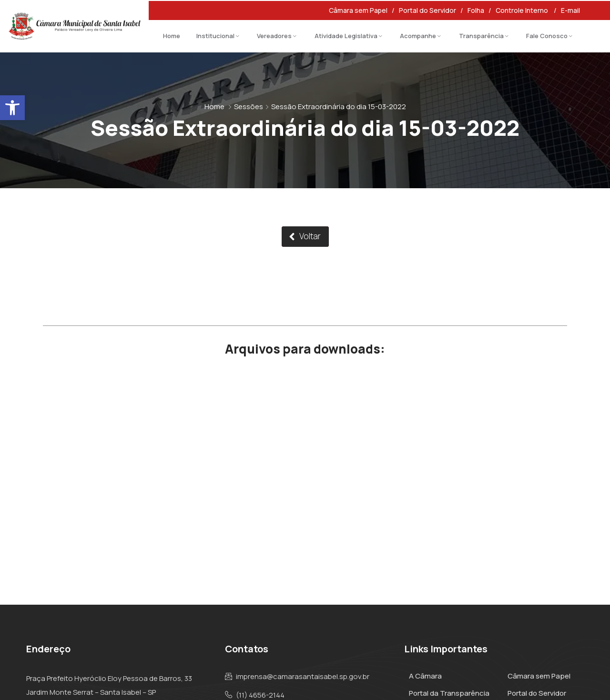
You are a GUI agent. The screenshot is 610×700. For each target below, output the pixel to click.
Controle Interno (523, 10)
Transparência (481, 36)
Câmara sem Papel (358, 10)
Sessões (249, 107)
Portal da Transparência (449, 693)
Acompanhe (418, 36)
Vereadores (274, 36)
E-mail (571, 10)
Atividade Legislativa (346, 36)
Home (172, 36)
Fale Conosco (547, 36)
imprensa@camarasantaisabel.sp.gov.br (303, 677)
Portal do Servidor (427, 10)
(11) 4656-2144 (260, 695)
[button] (12, 108)
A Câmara (425, 676)
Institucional (215, 36)
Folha (476, 10)
